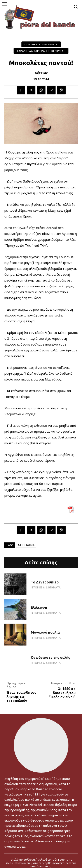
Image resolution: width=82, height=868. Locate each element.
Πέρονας (41, 73)
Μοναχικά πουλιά (45, 632)
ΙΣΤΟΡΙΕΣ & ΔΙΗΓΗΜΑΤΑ (41, 44)
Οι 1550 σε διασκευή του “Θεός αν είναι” (62, 693)
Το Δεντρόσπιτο (45, 582)
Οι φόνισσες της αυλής (51, 657)
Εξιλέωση (39, 607)
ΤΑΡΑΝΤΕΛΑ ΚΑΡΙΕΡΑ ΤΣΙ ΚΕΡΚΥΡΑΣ (41, 51)
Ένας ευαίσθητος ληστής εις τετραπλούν (21, 697)
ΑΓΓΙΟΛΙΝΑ (26, 545)
